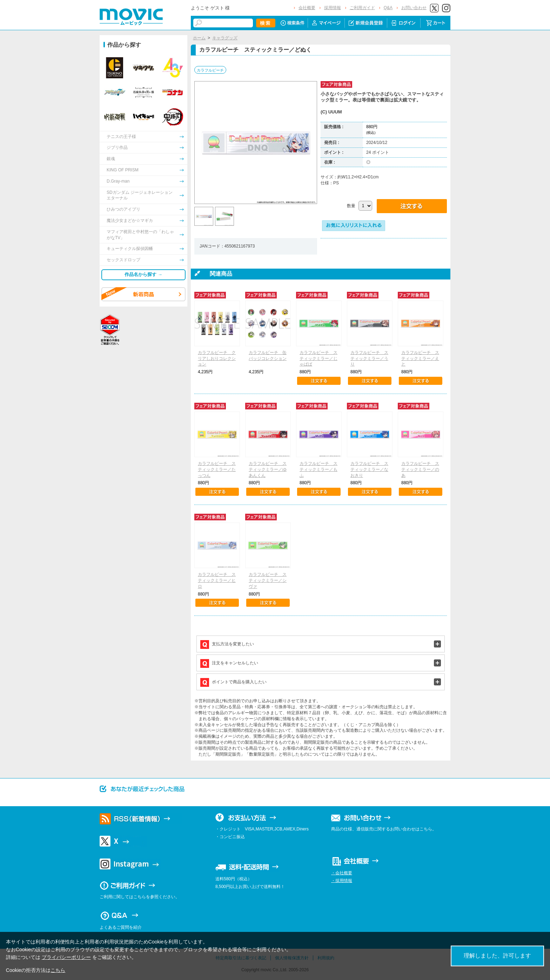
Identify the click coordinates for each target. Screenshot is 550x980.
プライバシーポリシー (66, 957)
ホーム (199, 38)
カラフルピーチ (210, 70)
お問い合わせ (414, 8)
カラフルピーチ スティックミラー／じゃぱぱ (318, 359)
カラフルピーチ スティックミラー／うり (369, 359)
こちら (58, 970)
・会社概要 (342, 873)
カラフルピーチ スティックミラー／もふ (318, 469)
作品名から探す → (143, 274)
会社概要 (307, 8)
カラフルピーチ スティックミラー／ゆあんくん (268, 469)
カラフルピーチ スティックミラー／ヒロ (217, 580)
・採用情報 (342, 881)
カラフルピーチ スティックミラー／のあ (420, 469)
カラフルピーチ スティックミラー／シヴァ (268, 580)
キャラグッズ (225, 38)
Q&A (388, 8)
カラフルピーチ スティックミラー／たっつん (217, 469)
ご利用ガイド (362, 8)
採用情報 (333, 8)
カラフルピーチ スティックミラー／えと (420, 359)
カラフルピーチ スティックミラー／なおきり (369, 469)
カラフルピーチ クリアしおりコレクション (217, 359)
